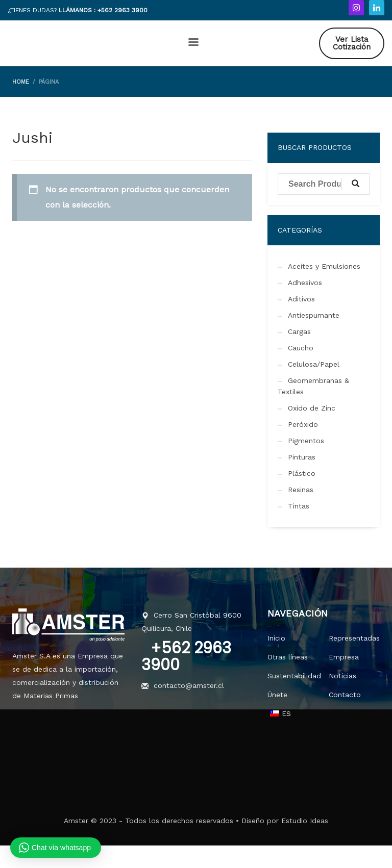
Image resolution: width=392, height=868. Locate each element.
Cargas (299, 331)
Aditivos (301, 299)
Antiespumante (314, 315)
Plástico (302, 473)
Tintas (299, 506)
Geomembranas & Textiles (313, 386)
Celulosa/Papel (314, 364)
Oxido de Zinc (312, 408)
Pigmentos (306, 441)
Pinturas (302, 457)
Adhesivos (305, 283)
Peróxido (303, 424)
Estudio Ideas (305, 821)
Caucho (301, 348)
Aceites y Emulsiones (324, 266)
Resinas (301, 490)
